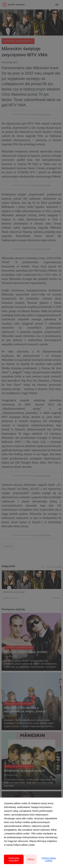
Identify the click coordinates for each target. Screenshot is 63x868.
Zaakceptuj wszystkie (14, 859)
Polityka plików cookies (49, 859)
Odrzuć (31, 859)
